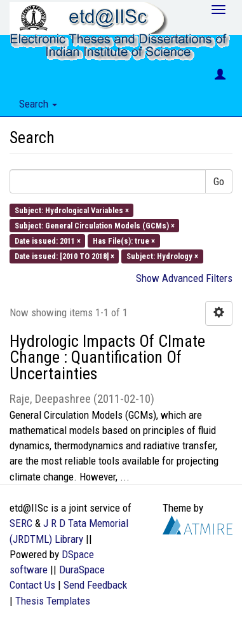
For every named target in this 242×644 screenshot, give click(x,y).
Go (219, 181)
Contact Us (32, 585)
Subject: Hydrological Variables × (72, 210)
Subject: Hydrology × (162, 256)
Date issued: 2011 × (48, 241)
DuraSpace (82, 570)
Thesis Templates (53, 601)
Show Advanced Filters (184, 278)
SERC (21, 523)
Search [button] (38, 104)
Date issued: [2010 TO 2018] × (64, 256)
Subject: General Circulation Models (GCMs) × (95, 225)
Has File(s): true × (124, 241)
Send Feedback (95, 585)
